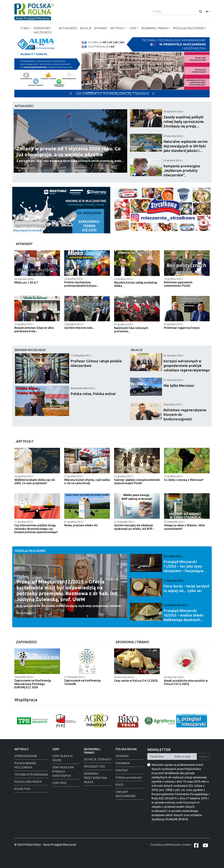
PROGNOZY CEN (94, 766)
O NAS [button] (25, 28)
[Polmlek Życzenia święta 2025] (96, 93)
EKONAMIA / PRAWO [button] (155, 28)
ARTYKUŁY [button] (117, 28)
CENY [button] (133, 28)
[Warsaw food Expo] (109, 93)
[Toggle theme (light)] (208, 12)
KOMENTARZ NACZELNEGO (43, 30)
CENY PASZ (59, 783)
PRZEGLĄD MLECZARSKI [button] (188, 28)
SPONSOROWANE (26, 756)
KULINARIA (123, 763)
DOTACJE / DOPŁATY (98, 759)
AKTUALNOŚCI (68, 28)
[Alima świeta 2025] (128, 93)
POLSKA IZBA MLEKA (28, 782)
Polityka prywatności (129, 777)
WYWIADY (101, 28)
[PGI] (103, 93)
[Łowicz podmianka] (121, 93)
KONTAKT (122, 770)
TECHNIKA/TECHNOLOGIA (31, 774)
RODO (120, 785)
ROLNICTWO (22, 789)
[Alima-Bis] (90, 93)
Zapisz (203, 756)
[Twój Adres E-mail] (184, 756)
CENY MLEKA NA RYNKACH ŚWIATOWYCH (63, 772)
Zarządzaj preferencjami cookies (171, 845)
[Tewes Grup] (134, 93)
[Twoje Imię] (160, 756)
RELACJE (86, 28)
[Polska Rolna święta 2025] (115, 93)
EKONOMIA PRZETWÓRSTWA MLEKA (96, 778)
